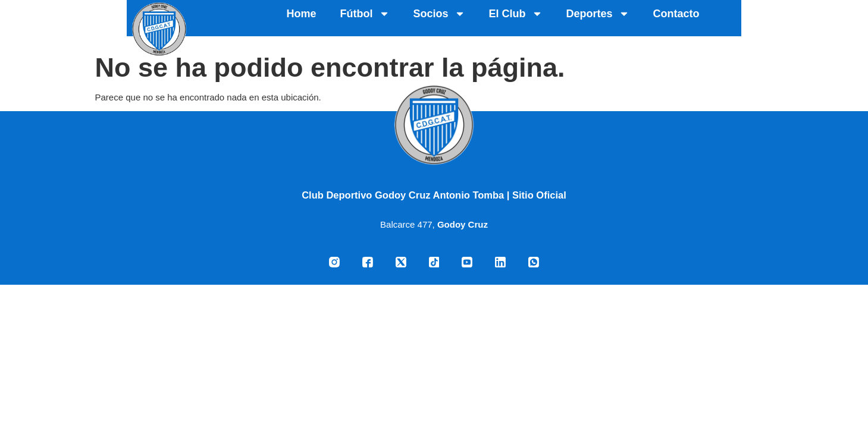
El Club (643, 20)
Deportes (725, 20)
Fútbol (492, 20)
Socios (566, 20)
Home (428, 20)
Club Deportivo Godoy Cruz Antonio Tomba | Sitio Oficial (434, 195)
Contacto (803, 20)
